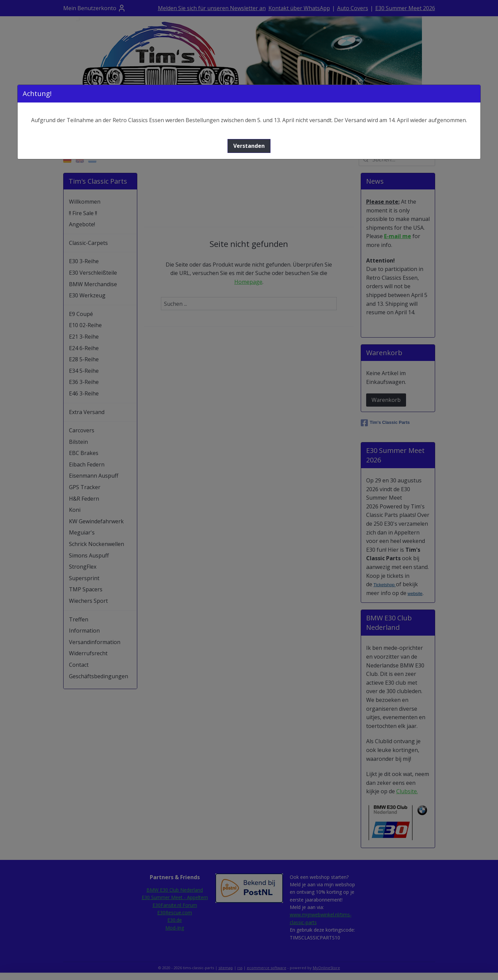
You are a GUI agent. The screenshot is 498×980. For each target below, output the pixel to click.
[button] (249, 146)
